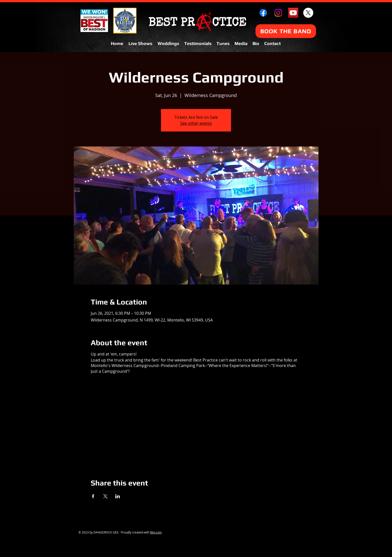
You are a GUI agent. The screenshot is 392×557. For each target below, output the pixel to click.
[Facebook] (263, 13)
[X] (308, 13)
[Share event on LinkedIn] (118, 496)
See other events (196, 123)
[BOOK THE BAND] (286, 31)
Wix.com (156, 532)
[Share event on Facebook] (93, 496)
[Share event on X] (105, 496)
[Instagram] (278, 13)
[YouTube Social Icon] (293, 13)
